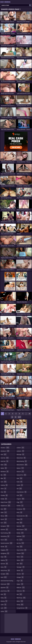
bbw (3, 478)
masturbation (22, 465)
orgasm (20, 499)
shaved (20, 553)
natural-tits (21, 475)
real (19, 523)
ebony (4, 516)
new (20, 478)
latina (4, 611)
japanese (5, 587)
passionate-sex (22, 516)
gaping (4, 560)
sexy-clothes (21, 550)
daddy (4, 499)
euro (4, 523)
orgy (20, 502)
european (5, 526)
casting (4, 485)
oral (19, 495)
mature (20, 468)
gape (4, 557)
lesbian (20, 448)
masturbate (21, 458)
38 (12, 417)
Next (19, 417)
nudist (20, 485)
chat (3, 492)
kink (3, 594)
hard (4, 577)
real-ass (21, 526)
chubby (4, 495)
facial (4, 540)
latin (4, 608)
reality (20, 533)
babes (4, 468)
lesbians (20, 451)
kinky (4, 598)
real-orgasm (22, 529)
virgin (20, 581)
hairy (4, 567)
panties (20, 506)
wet (19, 594)
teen (20, 564)
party (19, 512)
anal (4, 454)
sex (20, 540)
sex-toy (20, 543)
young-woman (22, 608)
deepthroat (5, 506)
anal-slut (5, 461)
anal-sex (5, 458)
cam (4, 482)
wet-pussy (21, 598)
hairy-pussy (5, 570)
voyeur (20, 584)
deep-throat (6, 502)
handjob (5, 574)
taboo (20, 557)
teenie (20, 570)
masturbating (22, 461)
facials (4, 547)
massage (20, 454)
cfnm (4, 489)
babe (4, 465)
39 (16, 417)
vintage (20, 577)
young (20, 605)
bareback (5, 471)
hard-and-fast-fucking (7, 581)
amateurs (5, 451)
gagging (4, 550)
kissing (4, 601)
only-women (22, 492)
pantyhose (21, 509)
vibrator (20, 574)
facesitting (5, 536)
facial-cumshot (7, 543)
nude (20, 482)
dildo (4, 512)
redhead (21, 536)
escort (4, 519)
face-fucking (6, 533)
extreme (4, 529)
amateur (5, 448)
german (4, 564)
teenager (21, 567)
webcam (21, 587)
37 (30, 414)
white (20, 601)
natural (20, 471)
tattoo (20, 560)
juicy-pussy (5, 591)
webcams (21, 591)
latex (4, 605)
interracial (5, 584)
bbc (3, 475)
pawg (20, 519)
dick (4, 509)
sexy (20, 547)
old (19, 489)
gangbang (5, 553)
